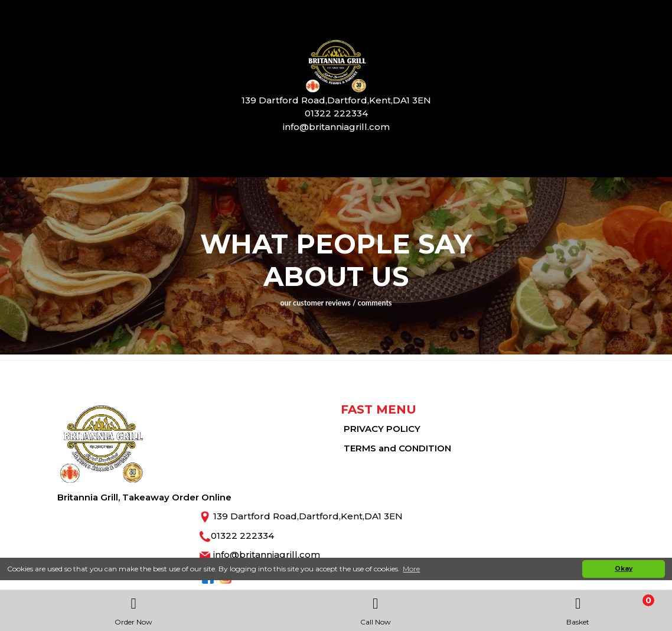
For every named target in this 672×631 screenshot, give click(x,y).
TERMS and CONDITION (397, 448)
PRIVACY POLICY (382, 429)
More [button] (411, 569)
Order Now (133, 608)
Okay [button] (624, 569)
